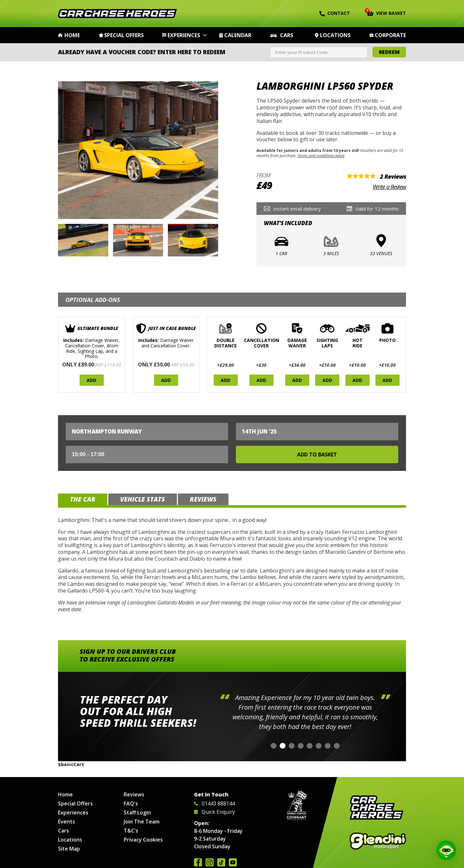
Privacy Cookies (143, 840)
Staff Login (137, 813)
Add (92, 380)
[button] (274, 746)
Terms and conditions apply (321, 155)
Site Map (69, 849)
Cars (287, 35)
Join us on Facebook (198, 862)
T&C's (131, 831)
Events (67, 822)
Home (72, 35)
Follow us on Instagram (210, 862)
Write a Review (389, 187)
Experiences (184, 35)
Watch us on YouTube (233, 862)
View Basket (387, 13)
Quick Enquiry (214, 812)
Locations (335, 35)
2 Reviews (393, 176)
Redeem (389, 52)
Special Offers (124, 35)
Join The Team (142, 822)
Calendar (238, 35)
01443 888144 (214, 803)
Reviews (134, 794)
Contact (335, 13)
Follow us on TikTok (221, 862)
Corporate (390, 35)
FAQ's (131, 803)
